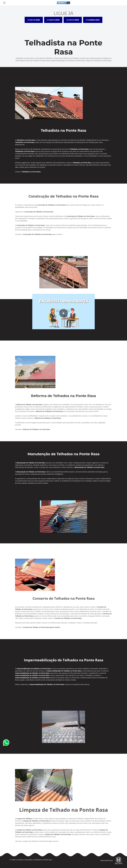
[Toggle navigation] (4, 3)
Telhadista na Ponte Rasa (43, 860)
